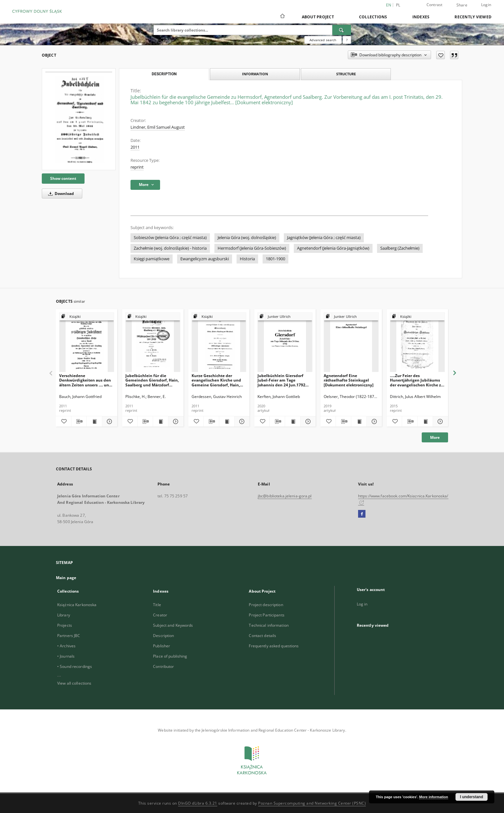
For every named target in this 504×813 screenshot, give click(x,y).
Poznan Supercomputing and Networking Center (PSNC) (312, 803)
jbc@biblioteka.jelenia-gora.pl (285, 496)
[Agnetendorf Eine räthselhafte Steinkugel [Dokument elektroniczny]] (351, 342)
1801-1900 (275, 259)
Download (60, 194)
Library (64, 615)
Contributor (163, 666)
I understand (472, 797)
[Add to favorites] (441, 55)
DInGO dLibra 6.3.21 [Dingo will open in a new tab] (198, 803)
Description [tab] (164, 74)
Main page (66, 578)
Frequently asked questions (274, 646)
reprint (137, 167)
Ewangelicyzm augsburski (205, 259)
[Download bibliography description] (79, 421)
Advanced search (323, 40)
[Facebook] (362, 514)
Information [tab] (255, 74)
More (435, 437)
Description (163, 636)
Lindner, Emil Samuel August (158, 127)
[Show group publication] (87, 317)
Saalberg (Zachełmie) (400, 248)
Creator (160, 615)
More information (434, 797)
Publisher (162, 646)
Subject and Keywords (173, 625)
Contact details (262, 636)
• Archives (66, 646)
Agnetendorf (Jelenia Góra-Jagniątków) (333, 248)
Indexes (421, 17)
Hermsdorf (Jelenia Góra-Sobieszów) (252, 248)
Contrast (435, 5)
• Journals (66, 656)
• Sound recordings (75, 666)
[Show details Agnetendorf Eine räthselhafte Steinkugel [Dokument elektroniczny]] (373, 421)
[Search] (342, 30)
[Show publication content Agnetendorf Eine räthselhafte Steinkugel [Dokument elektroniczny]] (359, 421)
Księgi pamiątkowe (152, 259)
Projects (65, 625)
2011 (135, 147)
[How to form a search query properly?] (347, 40)
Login (486, 5)
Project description (266, 605)
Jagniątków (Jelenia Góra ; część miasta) (324, 238)
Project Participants (266, 615)
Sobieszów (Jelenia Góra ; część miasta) (170, 238)
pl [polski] (398, 5)
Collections (373, 17)
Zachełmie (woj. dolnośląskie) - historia (170, 248)
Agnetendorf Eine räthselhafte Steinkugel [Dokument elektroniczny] (349, 380)
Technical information (269, 625)
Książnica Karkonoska (77, 605)
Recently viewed (473, 17)
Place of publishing (170, 656)
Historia (247, 259)
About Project (318, 17)
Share (462, 5)
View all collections (74, 683)
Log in (362, 604)
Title (157, 605)
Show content (63, 178)
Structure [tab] (346, 74)
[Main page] (282, 17)
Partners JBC (69, 636)
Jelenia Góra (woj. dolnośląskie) (247, 238)
